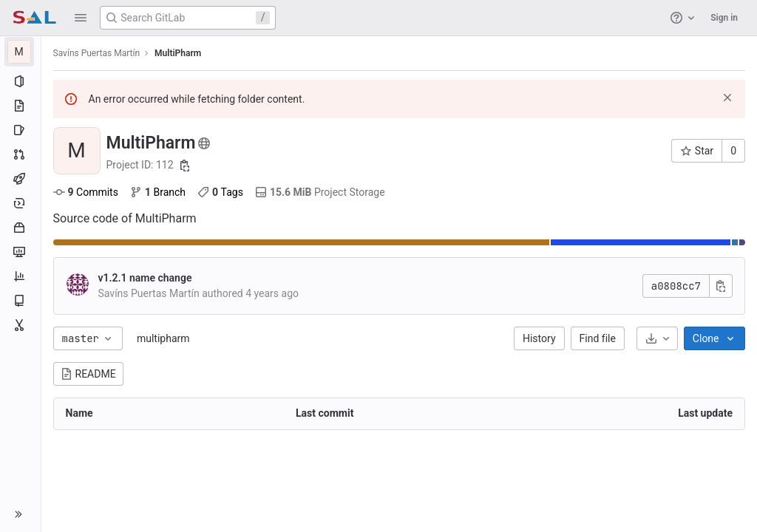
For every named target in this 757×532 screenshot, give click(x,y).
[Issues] (20, 130)
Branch (158, 192)
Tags (221, 192)
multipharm (163, 338)
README (88, 374)
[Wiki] (20, 301)
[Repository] (20, 106)
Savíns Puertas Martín (97, 53)
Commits (86, 192)
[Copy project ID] (186, 166)
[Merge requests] (20, 154)
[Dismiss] (727, 98)
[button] (81, 18)
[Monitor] (20, 252)
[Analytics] (20, 276)
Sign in (724, 18)
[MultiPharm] (21, 52)
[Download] (657, 338)
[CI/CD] (20, 179)
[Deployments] (20, 203)
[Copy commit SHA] (721, 286)
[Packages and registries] (20, 228)
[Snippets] (20, 325)
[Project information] (20, 81)
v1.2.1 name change (145, 278)
